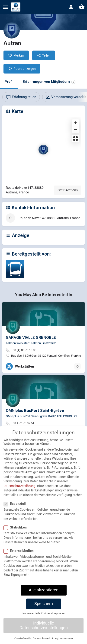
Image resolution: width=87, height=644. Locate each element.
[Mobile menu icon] (6, 7)
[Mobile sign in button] (71, 7)
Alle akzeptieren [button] (44, 597)
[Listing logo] (12, 30)
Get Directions (68, 190)
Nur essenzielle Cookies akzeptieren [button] (43, 621)
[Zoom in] (76, 123)
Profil (9, 82)
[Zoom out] (76, 130)
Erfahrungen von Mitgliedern (49, 82)
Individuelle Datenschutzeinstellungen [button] (44, 633)
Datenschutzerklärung (19, 493)
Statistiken (17, 535)
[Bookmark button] (77, 366)
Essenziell (16, 511)
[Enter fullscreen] (76, 139)
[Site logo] (16, 7)
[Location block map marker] (43, 150)
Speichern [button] (44, 611)
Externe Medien (20, 558)
